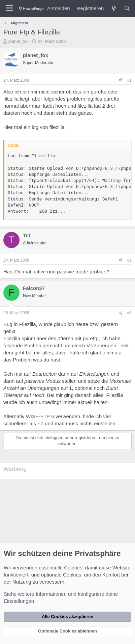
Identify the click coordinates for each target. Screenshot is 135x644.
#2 (129, 260)
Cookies (73, 568)
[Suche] (127, 8)
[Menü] (9, 8)
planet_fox (19, 41)
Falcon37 (34, 288)
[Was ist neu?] (114, 8)
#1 (129, 80)
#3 (129, 313)
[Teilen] (121, 80)
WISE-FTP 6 (40, 416)
